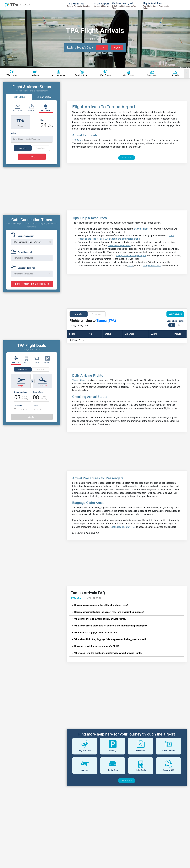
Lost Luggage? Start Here (123, 527)
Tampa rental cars (152, 266)
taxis (131, 266)
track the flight (141, 229)
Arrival (154, 334)
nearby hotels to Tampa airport (131, 256)
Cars (102, 47)
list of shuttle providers (119, 246)
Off (172, 325)
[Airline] (32, 137)
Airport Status (44, 97)
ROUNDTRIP (23, 375)
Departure (130, 334)
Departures (97, 314)
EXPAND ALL (78, 598)
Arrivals (79, 314)
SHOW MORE (127, 781)
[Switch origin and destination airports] (32, 386)
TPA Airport (78, 140)
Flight (72, 334)
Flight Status (19, 97)
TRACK (32, 157)
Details (178, 334)
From (90, 334)
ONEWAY (41, 375)
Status (108, 334)
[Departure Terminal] (23, 272)
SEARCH (32, 422)
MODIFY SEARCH (175, 314)
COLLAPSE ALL (95, 598)
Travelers (18, 411)
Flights (117, 47)
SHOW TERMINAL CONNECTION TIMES (32, 289)
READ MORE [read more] (127, 158)
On (179, 325)
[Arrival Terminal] (22, 256)
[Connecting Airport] (23, 240)
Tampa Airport (79, 380)
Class (35, 411)
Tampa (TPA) (106, 321)
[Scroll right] (187, 73)
